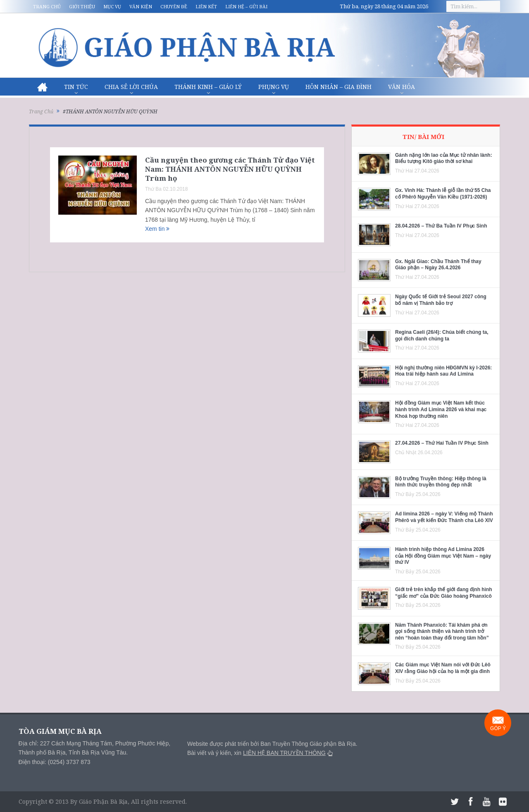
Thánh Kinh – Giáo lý (208, 87)
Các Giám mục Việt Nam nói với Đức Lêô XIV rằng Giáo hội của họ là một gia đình (443, 668)
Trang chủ (47, 6)
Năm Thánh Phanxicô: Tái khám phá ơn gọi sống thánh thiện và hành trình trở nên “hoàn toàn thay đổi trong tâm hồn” (442, 631)
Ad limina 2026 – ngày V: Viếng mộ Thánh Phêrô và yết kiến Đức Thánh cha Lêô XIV (444, 517)
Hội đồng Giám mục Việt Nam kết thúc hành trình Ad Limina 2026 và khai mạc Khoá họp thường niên (441, 409)
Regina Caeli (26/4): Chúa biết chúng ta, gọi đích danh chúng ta (442, 335)
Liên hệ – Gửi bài (246, 6)
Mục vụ (112, 6)
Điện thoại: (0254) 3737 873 (55, 762)
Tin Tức (76, 87)
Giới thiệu (82, 6)
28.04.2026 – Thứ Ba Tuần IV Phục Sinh (441, 226)
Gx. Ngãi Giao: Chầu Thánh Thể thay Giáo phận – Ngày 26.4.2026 (438, 265)
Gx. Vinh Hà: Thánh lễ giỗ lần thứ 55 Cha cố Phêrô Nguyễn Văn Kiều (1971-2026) (443, 194)
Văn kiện (141, 6)
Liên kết (206, 6)
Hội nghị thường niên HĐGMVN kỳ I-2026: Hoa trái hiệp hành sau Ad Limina (443, 371)
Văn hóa (402, 87)
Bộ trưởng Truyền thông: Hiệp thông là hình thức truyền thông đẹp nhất (441, 482)
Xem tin (157, 229)
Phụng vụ (274, 87)
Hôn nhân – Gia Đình (338, 87)
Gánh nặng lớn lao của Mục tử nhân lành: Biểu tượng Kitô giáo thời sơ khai (444, 158)
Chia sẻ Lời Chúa (131, 87)
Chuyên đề (174, 6)
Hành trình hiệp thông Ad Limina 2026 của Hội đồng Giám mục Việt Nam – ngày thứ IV (443, 556)
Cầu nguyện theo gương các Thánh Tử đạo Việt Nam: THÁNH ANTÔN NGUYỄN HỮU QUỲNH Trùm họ (230, 169)
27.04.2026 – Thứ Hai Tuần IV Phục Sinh (442, 443)
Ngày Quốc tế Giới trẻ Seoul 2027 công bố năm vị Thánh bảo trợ (441, 300)
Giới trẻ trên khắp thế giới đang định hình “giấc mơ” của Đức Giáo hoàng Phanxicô (444, 593)
